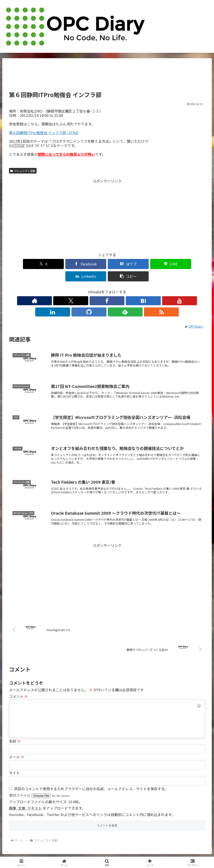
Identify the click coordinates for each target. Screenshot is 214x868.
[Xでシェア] (25, 264)
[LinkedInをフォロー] (117, 288)
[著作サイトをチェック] (66, 288)
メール (17, 733)
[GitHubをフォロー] (128, 288)
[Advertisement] (107, 77)
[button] (189, 264)
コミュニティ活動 (23, 171)
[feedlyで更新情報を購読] (138, 288)
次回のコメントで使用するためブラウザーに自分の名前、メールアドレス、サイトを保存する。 (91, 765)
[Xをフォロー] (76, 288)
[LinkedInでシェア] (157, 264)
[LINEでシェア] (124, 264)
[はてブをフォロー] (97, 288)
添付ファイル (20, 772)
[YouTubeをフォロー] (107, 288)
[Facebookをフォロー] (86, 288)
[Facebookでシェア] (58, 264)
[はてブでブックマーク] (90, 264)
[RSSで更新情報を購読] (148, 288)
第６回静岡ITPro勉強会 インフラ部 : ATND (44, 133)
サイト (14, 749)
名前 (15, 717)
